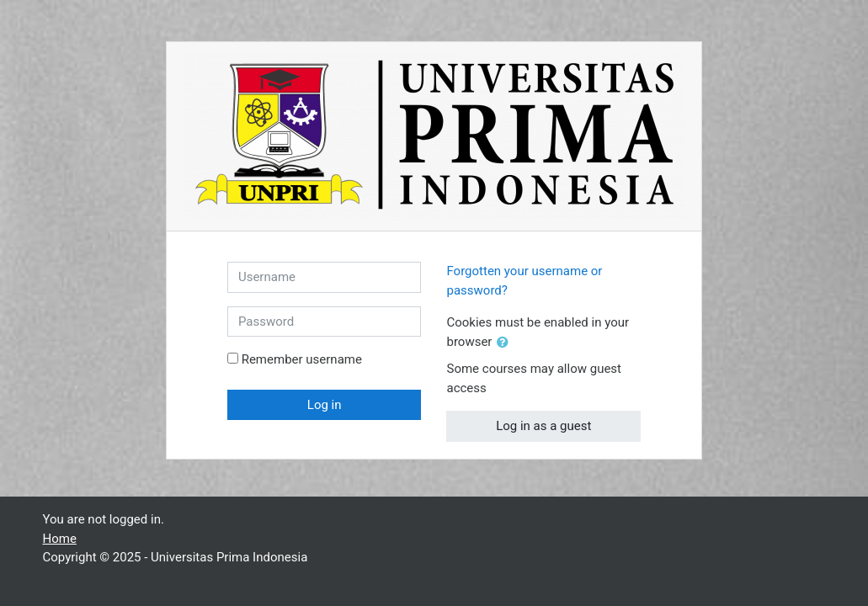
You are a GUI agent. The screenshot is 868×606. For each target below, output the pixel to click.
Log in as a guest (543, 426)
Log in (325, 405)
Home (60, 539)
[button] (506, 343)
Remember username (302, 359)
